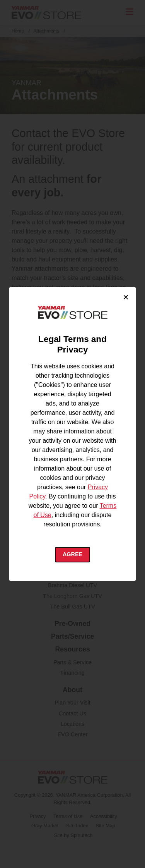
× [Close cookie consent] (126, 297)
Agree (72, 554)
